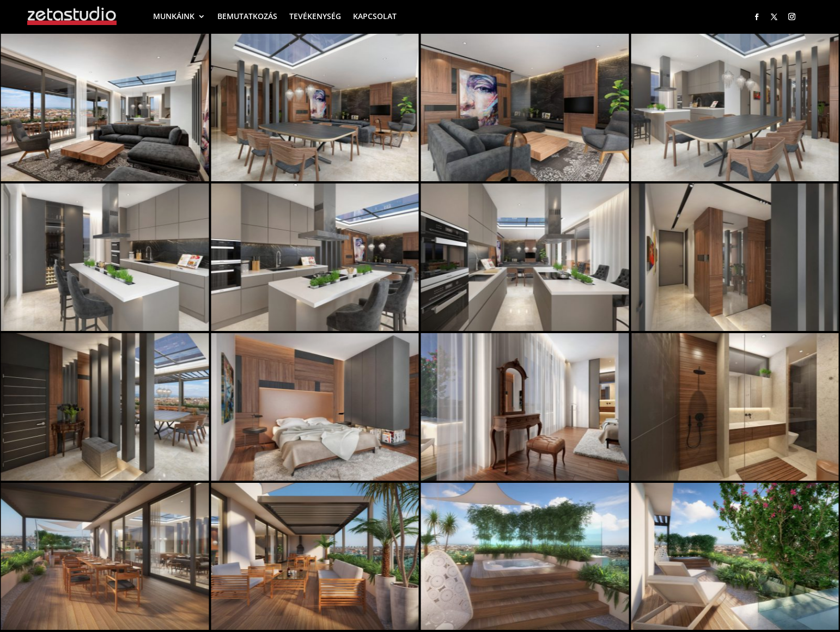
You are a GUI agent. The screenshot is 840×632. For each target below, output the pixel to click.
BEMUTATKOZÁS (247, 16)
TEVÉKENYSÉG (315, 16)
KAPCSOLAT (375, 16)
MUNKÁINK (174, 16)
